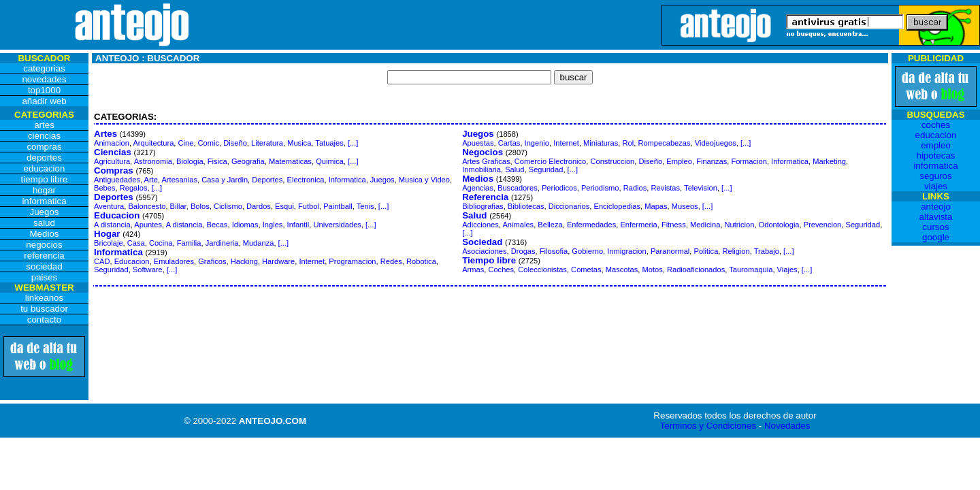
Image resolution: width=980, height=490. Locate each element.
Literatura (267, 143)
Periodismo (600, 188)
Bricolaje (109, 243)
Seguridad (111, 269)
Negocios (483, 152)
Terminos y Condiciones (708, 426)
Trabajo (767, 251)
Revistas (665, 188)
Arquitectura (153, 143)
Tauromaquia (751, 269)
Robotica (421, 261)
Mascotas (622, 269)
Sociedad (482, 242)
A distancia (112, 225)
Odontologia (779, 225)
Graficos (212, 261)
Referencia (485, 197)
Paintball (338, 206)
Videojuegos (716, 143)
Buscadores (518, 188)
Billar (178, 206)
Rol (628, 143)
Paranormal (670, 251)
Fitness (674, 225)
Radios (635, 188)
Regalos (134, 188)
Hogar (107, 234)
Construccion (612, 161)
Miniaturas (601, 143)
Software (148, 269)
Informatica (347, 180)
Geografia (248, 161)
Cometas (586, 269)
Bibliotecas (526, 206)
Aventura (109, 206)
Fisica (217, 161)
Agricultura (112, 161)
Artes (105, 134)
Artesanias (179, 180)
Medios (478, 179)
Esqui (284, 206)
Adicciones (480, 225)
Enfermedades (591, 225)
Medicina (705, 225)
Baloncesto (147, 206)
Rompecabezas (664, 143)
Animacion (112, 143)
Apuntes (148, 225)
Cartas (509, 143)
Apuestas (478, 143)
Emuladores (174, 261)
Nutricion (740, 225)
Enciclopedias (617, 206)
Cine (186, 143)
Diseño (235, 143)
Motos (653, 269)
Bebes (105, 188)
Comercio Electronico (551, 161)
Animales (518, 225)
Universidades (337, 225)
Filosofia (554, 251)
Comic (209, 143)
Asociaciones (484, 251)
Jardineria (222, 243)
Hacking (244, 261)
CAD (102, 261)
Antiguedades (117, 180)
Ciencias (113, 152)
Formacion (749, 161)
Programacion (352, 261)
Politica (706, 251)
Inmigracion (626, 251)
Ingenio (537, 143)
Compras (114, 170)
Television (701, 188)
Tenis (365, 206)
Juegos (382, 180)
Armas (473, 269)
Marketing (829, 161)
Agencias (478, 188)
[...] (353, 143)
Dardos (259, 206)
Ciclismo (228, 206)
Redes (391, 261)
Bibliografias (483, 206)
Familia (189, 243)
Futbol (309, 206)
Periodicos (559, 188)
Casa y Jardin (225, 180)
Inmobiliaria (481, 169)
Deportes (267, 180)
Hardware (278, 261)
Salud (514, 169)
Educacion (117, 215)
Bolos (200, 206)
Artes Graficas (486, 161)
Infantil (298, 225)
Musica (299, 143)
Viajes (787, 269)
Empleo (679, 161)
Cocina (161, 243)
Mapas (656, 206)
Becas (217, 225)
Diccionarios (569, 206)
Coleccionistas (542, 269)
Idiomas (245, 225)
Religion (736, 251)
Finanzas (712, 161)
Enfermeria (638, 225)
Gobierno (587, 251)
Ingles (273, 225)
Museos (685, 206)
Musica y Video (424, 180)
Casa (136, 243)
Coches (501, 269)
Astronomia (153, 161)
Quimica (330, 161)
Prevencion (823, 225)
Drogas (523, 251)
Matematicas (290, 161)
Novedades (787, 426)
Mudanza (259, 243)
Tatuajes (329, 143)
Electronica (306, 180)
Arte (151, 180)
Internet (312, 261)
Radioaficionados (696, 269)
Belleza (550, 225)
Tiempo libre (489, 260)
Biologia (190, 161)
